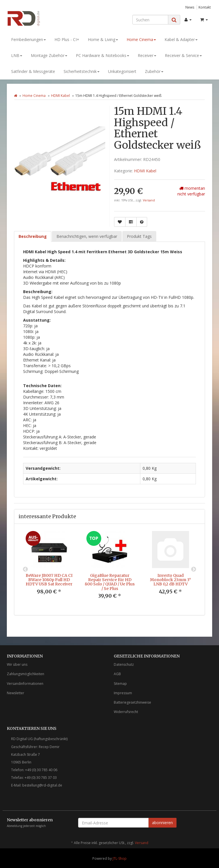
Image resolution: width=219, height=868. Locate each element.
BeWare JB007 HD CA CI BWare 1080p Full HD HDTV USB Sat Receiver (49, 580)
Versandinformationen (25, 684)
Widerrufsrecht (126, 712)
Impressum (123, 693)
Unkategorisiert (122, 71)
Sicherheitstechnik (82, 71)
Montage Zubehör (49, 55)
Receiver (147, 55)
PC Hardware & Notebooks (103, 55)
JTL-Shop (120, 858)
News (190, 7)
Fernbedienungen (29, 39)
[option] (49, 567)
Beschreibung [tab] (33, 236)
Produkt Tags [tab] (139, 236)
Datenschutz (124, 664)
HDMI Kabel (60, 96)
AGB (117, 674)
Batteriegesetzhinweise (132, 702)
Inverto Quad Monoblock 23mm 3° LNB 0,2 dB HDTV (171, 580)
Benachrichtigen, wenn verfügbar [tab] (87, 236)
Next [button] (194, 569)
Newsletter (16, 693)
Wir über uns (17, 664)
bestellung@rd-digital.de (42, 785)
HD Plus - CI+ (67, 39)
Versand (149, 200)
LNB (17, 55)
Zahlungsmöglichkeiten (26, 674)
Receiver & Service (183, 55)
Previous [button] (25, 569)
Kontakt (205, 7)
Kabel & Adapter (181, 39)
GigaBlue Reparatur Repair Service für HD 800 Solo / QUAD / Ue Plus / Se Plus (110, 582)
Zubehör (154, 71)
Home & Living (103, 39)
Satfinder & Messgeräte (33, 71)
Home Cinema (141, 39)
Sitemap (120, 684)
